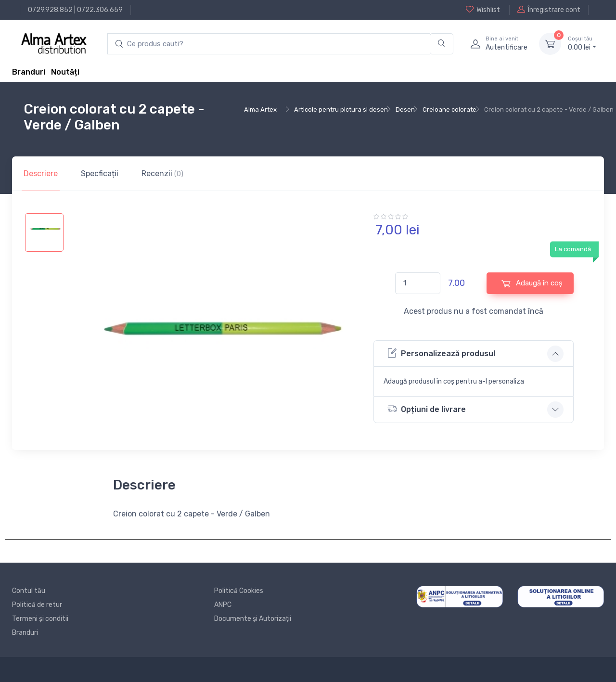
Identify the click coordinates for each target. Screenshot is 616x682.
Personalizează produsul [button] (441, 353)
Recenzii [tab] (162, 174)
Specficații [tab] (100, 174)
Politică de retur (37, 605)
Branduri (29, 72)
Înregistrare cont (549, 10)
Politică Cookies (239, 591)
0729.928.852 (50, 10)
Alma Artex (260, 109)
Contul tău (29, 591)
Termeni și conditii (40, 619)
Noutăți (65, 72)
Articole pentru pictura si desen (341, 109)
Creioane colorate (449, 109)
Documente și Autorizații (253, 619)
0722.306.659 (100, 10)
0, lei (582, 43)
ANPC (223, 605)
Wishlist (483, 10)
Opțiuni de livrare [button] (427, 409)
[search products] (269, 44)
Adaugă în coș (532, 283)
